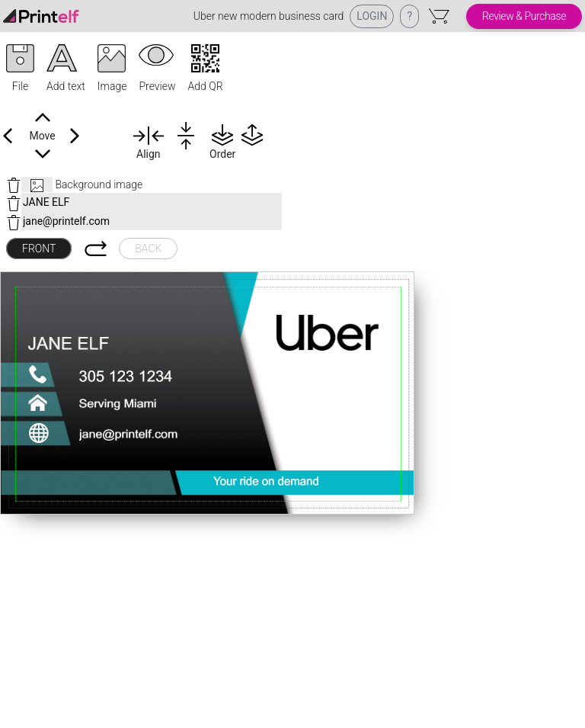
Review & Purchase (524, 16)
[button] (20, 69)
